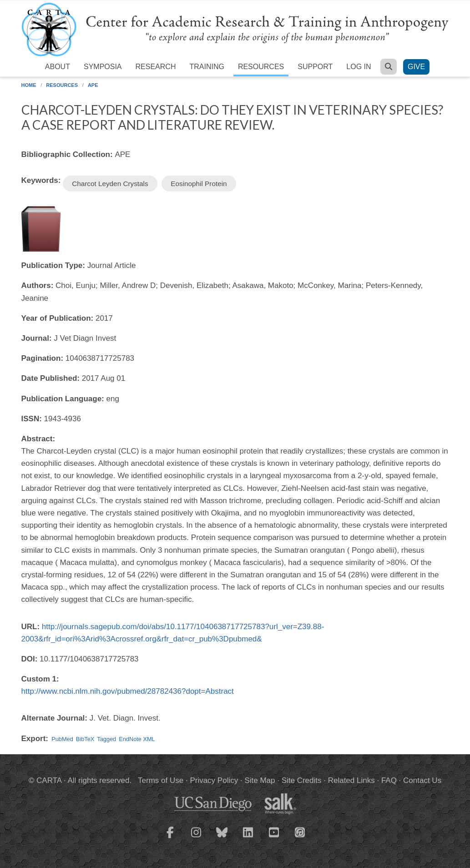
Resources (261, 67)
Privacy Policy (214, 780)
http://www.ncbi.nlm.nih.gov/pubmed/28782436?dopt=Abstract (128, 691)
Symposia (103, 67)
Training (207, 67)
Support (315, 67)
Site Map (260, 780)
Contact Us (422, 780)
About (58, 67)
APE (93, 85)
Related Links (351, 780)
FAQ (389, 780)
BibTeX (85, 739)
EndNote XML (137, 739)
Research (156, 67)
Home (29, 85)
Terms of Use (161, 780)
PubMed (62, 739)
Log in (359, 67)
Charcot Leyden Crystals (110, 184)
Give (416, 67)
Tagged (106, 739)
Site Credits (302, 780)
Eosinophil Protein (199, 184)
